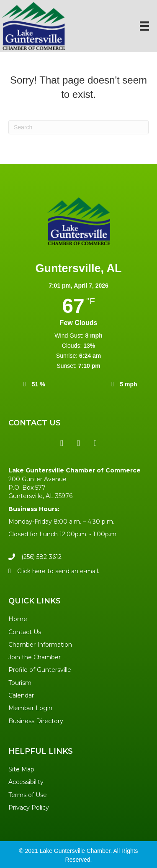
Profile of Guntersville (40, 670)
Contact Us (25, 632)
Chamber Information (40, 645)
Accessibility (26, 782)
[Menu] (144, 26)
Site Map (21, 769)
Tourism (20, 683)
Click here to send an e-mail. (58, 571)
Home (18, 619)
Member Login (30, 708)
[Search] (78, 127)
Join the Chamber (35, 657)
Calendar (21, 695)
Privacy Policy (29, 808)
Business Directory (36, 721)
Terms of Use (28, 795)
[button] (62, 443)
